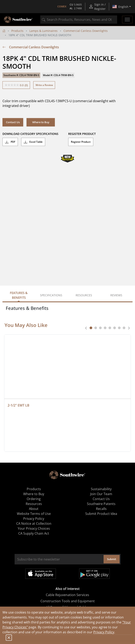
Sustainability (101, 489)
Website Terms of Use (34, 514)
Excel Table (33, 142)
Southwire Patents (101, 504)
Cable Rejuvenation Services (67, 595)
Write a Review (44, 85)
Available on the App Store (41, 574)
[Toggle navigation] (127, 20)
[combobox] (79, 20)
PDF (10, 142)
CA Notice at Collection (34, 524)
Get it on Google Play (94, 574)
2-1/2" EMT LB (18, 405)
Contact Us (13, 122)
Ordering (34, 499)
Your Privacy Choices (34, 528)
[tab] (91, 328)
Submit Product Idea (101, 514)
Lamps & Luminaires (43, 31)
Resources (34, 504)
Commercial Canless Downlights (86, 31)
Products (17, 31)
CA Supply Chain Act (34, 533)
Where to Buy (41, 122)
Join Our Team (101, 494)
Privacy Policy (104, 632)
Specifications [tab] (51, 295)
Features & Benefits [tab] (19, 295)
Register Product (81, 142)
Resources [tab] (84, 295)
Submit (112, 559)
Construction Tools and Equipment (68, 601)
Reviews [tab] (116, 295)
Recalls (101, 509)
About (34, 509)
